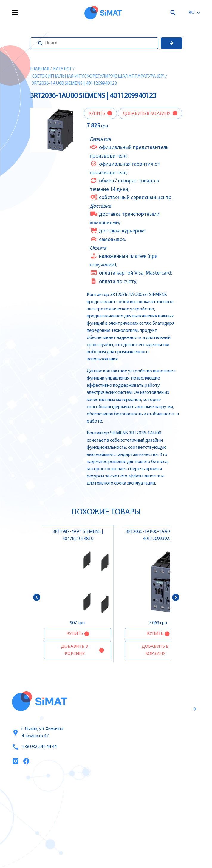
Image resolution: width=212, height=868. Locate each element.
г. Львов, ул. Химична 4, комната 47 (38, 733)
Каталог (62, 69)
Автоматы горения (146, 838)
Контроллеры (140, 788)
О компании (27, 813)
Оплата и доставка (34, 826)
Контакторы (139, 825)
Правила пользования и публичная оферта (153, 752)
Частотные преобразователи (158, 800)
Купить (97, 114)
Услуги (20, 801)
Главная (40, 69)
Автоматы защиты (146, 813)
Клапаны (135, 850)
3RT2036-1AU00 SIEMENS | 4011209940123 (74, 84)
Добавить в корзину (147, 114)
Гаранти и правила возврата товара (158, 732)
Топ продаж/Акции (35, 838)
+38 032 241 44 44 (34, 747)
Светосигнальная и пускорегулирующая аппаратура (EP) (98, 76)
